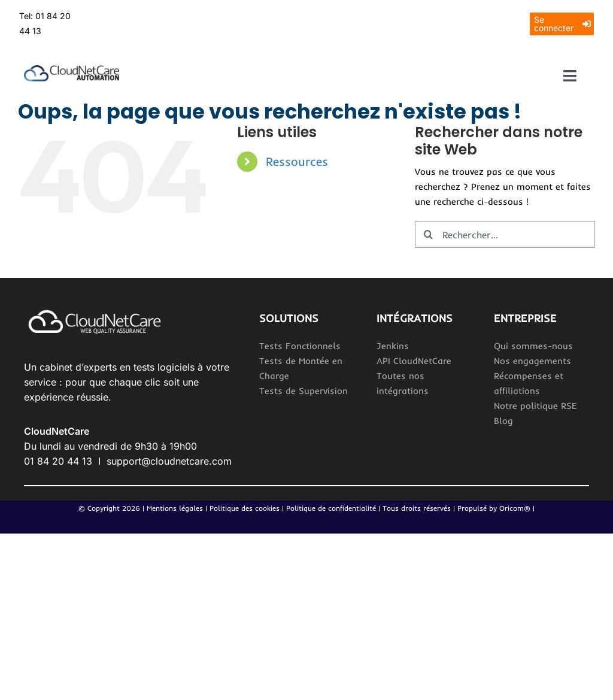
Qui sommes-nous (533, 346)
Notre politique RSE (535, 406)
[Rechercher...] (505, 234)
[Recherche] (428, 234)
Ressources (297, 161)
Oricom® (515, 508)
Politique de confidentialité (332, 508)
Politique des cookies (245, 508)
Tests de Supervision (304, 391)
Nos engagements (532, 361)
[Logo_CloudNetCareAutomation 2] (72, 70)
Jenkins (393, 346)
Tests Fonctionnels (300, 346)
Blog (503, 421)
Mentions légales (175, 508)
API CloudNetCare (414, 361)
